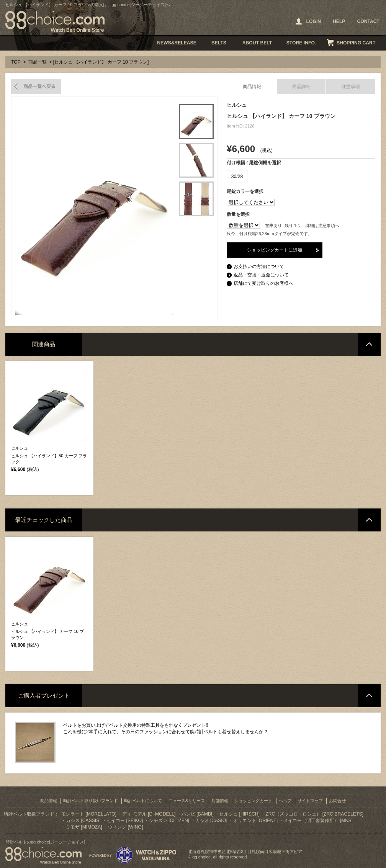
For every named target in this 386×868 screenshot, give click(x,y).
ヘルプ (285, 801)
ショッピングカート (253, 801)
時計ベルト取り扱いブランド (91, 801)
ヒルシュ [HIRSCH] (240, 814)
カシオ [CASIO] (211, 821)
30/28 (237, 177)
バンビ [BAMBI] (198, 814)
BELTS (219, 43)
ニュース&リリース (187, 801)
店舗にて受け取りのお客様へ (263, 283)
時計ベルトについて (143, 801)
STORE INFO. (301, 43)
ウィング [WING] (125, 827)
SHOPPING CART (356, 43)
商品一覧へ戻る (36, 87)
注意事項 (351, 87)
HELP (339, 21)
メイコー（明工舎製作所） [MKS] (318, 821)
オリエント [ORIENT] (255, 821)
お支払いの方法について (259, 266)
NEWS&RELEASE (177, 43)
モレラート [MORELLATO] (89, 814)
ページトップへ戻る (369, 344)
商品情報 (252, 87)
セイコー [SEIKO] (125, 821)
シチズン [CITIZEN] (169, 821)
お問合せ (337, 801)
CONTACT (368, 21)
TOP (16, 62)
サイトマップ (310, 801)
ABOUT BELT (257, 43)
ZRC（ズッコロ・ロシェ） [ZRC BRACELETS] (314, 814)
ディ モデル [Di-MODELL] (149, 814)
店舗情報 (220, 801)
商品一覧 (38, 62)
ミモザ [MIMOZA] (84, 827)
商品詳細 (301, 87)
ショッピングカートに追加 (275, 250)
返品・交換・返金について (261, 275)
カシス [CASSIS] (83, 821)
